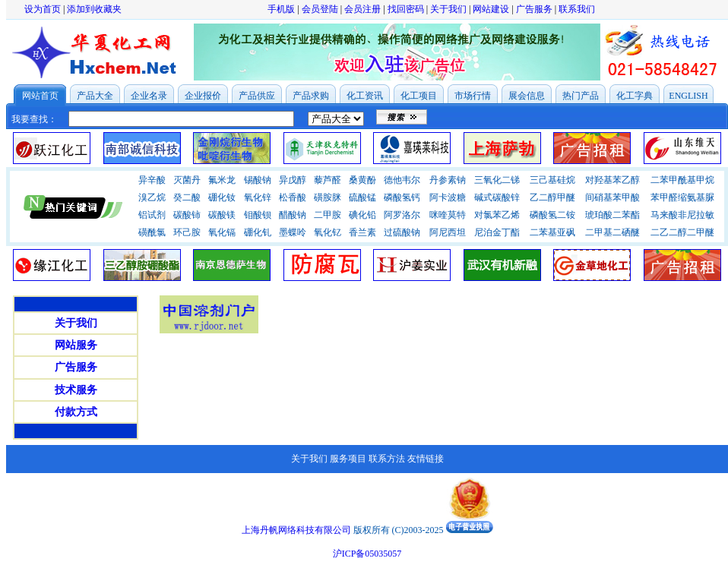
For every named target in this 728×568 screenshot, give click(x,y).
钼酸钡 (258, 215)
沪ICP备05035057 (367, 554)
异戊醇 (293, 180)
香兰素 (362, 232)
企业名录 (149, 96)
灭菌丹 (187, 180)
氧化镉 (222, 232)
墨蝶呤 (293, 232)
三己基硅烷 (552, 180)
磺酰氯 (152, 232)
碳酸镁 (222, 215)
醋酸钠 (293, 215)
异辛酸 (152, 180)
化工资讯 (365, 96)
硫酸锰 (362, 197)
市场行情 (473, 96)
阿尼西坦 (448, 232)
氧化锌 (258, 197)
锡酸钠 (258, 180)
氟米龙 (222, 180)
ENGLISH (688, 96)
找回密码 (406, 9)
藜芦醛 (328, 180)
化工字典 (635, 96)
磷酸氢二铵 (552, 215)
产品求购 (311, 96)
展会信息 (527, 96)
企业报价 (203, 96)
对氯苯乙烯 (497, 215)
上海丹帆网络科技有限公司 (296, 530)
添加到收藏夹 (94, 9)
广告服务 (534, 9)
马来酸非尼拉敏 (682, 215)
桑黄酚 (362, 180)
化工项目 (419, 96)
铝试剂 (152, 215)
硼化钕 (222, 197)
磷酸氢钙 (402, 197)
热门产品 (581, 96)
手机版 (281, 9)
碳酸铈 (187, 215)
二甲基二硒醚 (612, 232)
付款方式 (76, 412)
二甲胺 (328, 215)
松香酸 (293, 197)
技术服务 (76, 390)
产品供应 (257, 96)
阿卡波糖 (448, 197)
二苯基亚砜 (552, 232)
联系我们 (577, 9)
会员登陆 (320, 9)
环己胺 (187, 232)
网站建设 (491, 9)
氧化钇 (328, 232)
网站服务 (76, 345)
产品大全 (95, 96)
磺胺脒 (328, 197)
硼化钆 (258, 232)
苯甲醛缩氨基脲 (682, 197)
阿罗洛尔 (402, 215)
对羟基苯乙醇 (612, 180)
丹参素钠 (448, 180)
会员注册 (362, 9)
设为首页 (43, 9)
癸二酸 (187, 197)
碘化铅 (362, 215)
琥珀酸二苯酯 (612, 215)
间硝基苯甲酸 (612, 197)
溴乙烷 (152, 197)
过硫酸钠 (402, 232)
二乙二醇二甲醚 (682, 232)
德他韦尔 (402, 180)
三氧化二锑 (497, 180)
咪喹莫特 (448, 215)
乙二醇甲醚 (552, 197)
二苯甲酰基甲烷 (682, 180)
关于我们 (448, 9)
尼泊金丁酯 (497, 232)
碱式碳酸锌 (497, 197)
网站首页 (40, 96)
